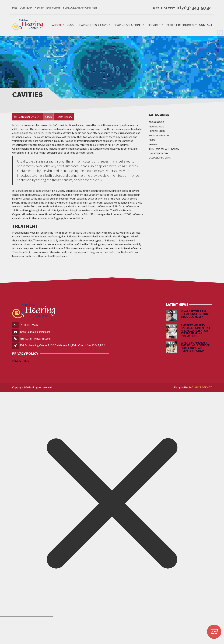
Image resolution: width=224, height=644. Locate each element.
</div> (27, 630)
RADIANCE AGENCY (200, 387)
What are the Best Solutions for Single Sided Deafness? (196, 314)
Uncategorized (158, 153)
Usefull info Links (160, 158)
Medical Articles (159, 136)
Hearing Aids (156, 127)
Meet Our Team (22, 8)
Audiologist (157, 122)
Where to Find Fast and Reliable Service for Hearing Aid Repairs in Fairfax (195, 347)
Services (154, 25)
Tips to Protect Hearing (164, 149)
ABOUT (57, 25)
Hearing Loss (157, 131)
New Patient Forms (48, 8)
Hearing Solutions (128, 25)
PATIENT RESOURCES (180, 25)
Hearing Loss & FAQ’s (93, 25)
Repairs (153, 144)
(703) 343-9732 (29, 325)
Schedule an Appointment (81, 8)
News (152, 140)
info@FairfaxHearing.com (35, 332)
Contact (206, 25)
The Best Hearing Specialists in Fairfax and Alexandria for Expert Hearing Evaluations (195, 331)
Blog (71, 25)
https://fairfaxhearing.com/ (36, 338)
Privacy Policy (21, 361)
